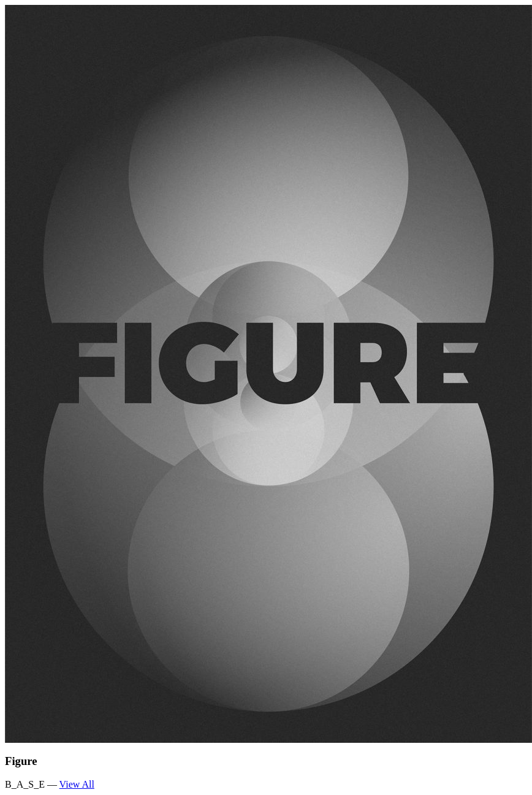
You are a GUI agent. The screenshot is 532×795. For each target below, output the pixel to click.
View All (77, 784)
